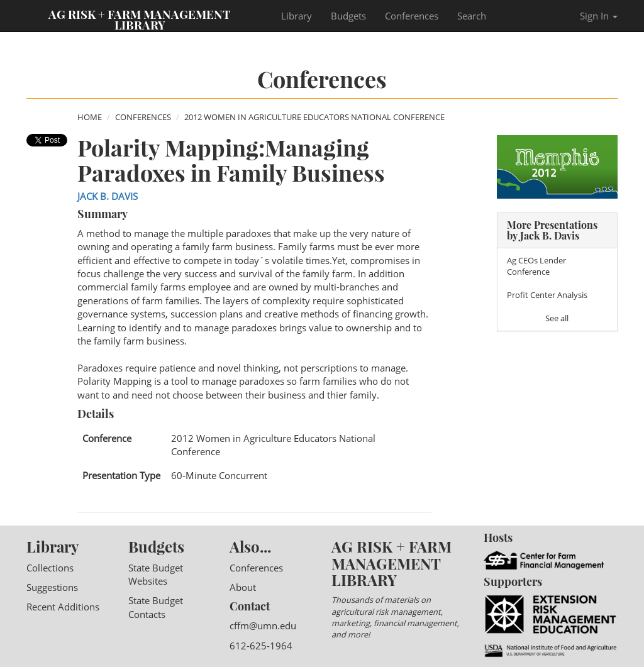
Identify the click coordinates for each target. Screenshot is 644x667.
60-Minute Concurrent (219, 475)
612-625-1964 (261, 646)
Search (472, 16)
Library (297, 16)
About (243, 587)
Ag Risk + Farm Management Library (140, 19)
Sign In (599, 16)
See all (557, 318)
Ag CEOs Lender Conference (536, 266)
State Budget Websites (156, 574)
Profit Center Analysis (547, 295)
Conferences (412, 16)
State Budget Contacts (156, 607)
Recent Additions (63, 607)
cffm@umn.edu (263, 626)
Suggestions (52, 587)
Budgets (348, 16)
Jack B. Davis (108, 196)
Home (90, 117)
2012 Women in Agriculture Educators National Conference (314, 117)
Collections (50, 568)
